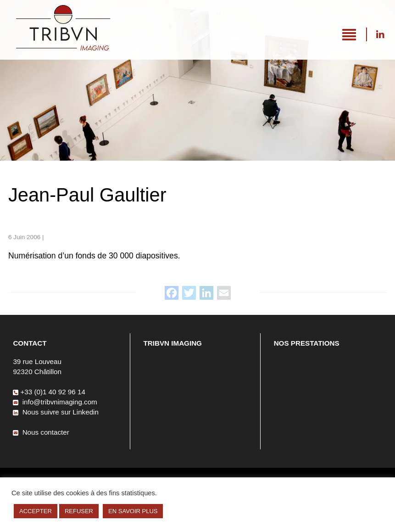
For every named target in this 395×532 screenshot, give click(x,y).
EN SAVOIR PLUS (133, 511)
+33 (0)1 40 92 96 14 (49, 392)
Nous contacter (41, 432)
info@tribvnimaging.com (55, 402)
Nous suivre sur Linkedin (380, 34)
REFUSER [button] (79, 511)
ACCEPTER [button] (36, 511)
